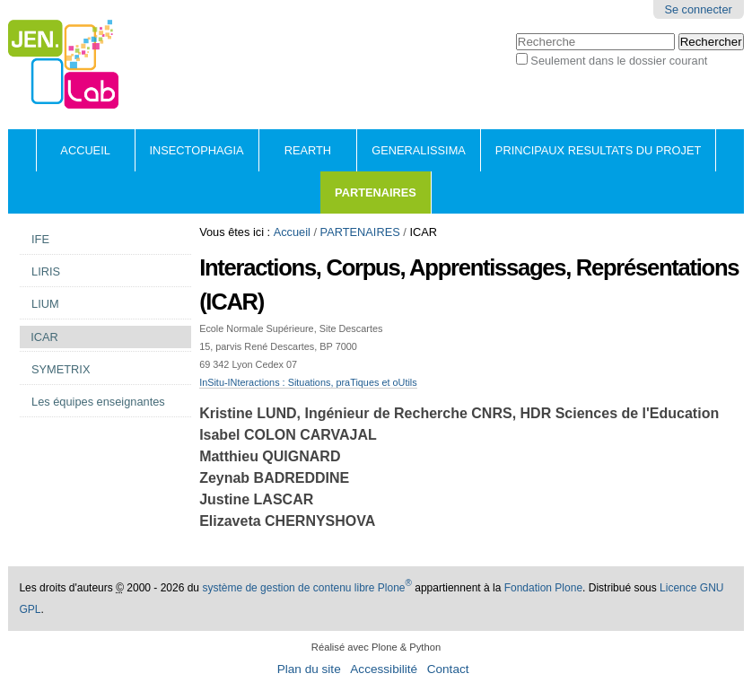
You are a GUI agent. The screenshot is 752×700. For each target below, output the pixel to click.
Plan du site (309, 669)
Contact (448, 669)
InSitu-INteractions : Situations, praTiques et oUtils (308, 382)
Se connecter (698, 9)
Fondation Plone (543, 588)
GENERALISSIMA (419, 150)
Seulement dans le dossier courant (619, 61)
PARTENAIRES (376, 192)
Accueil (85, 150)
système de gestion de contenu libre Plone (307, 588)
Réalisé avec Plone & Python (376, 647)
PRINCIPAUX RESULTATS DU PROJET (598, 150)
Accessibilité (384, 669)
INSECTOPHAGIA (197, 150)
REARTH (308, 150)
